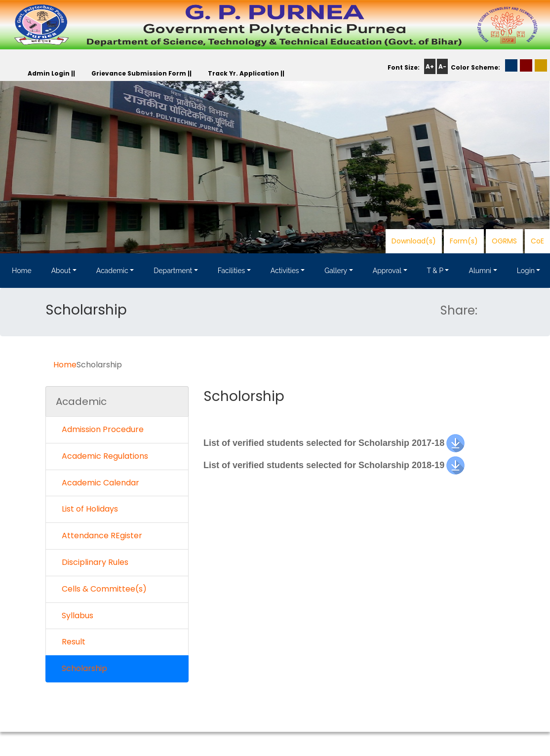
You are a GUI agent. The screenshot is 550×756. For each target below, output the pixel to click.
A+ (430, 66)
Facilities (231, 271)
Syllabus (75, 616)
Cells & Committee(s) (101, 589)
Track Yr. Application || (246, 73)
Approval (387, 271)
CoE (537, 241)
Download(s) (414, 241)
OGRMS (504, 241)
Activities (285, 271)
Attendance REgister (99, 536)
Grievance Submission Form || (141, 73)
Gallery (336, 271)
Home (22, 271)
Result (71, 642)
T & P (435, 271)
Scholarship (81, 668)
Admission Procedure (100, 429)
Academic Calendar (98, 483)
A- (442, 66)
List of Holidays (87, 509)
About (61, 271)
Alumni (480, 271)
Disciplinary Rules (92, 562)
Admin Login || (51, 73)
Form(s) (464, 241)
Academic (112, 271)
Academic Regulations (102, 456)
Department (173, 271)
